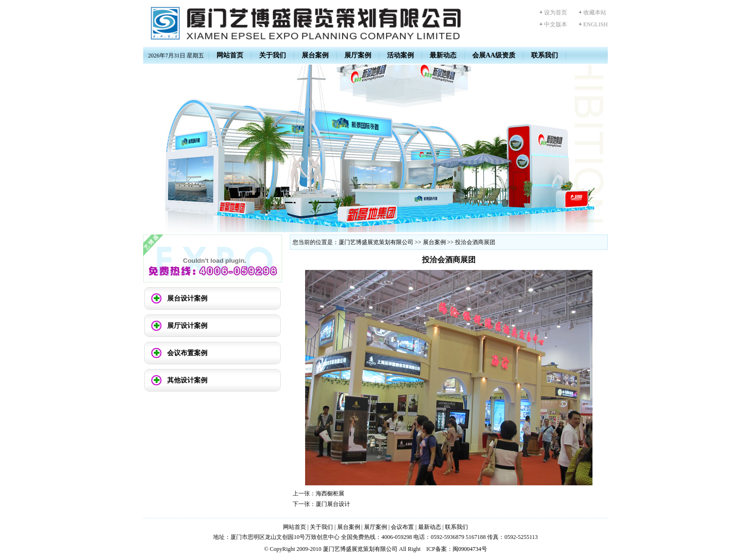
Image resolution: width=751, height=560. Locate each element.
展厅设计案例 (187, 326)
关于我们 (273, 55)
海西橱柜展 (330, 493)
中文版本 (556, 24)
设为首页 (556, 12)
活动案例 (400, 55)
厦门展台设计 (333, 504)
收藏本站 (595, 12)
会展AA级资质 (494, 55)
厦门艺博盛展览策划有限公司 (376, 242)
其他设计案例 (187, 380)
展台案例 (315, 55)
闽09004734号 (470, 549)
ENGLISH (596, 24)
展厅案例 (358, 55)
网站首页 (230, 55)
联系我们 (545, 55)
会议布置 (402, 527)
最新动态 (443, 55)
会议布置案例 (187, 353)
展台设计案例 (187, 298)
